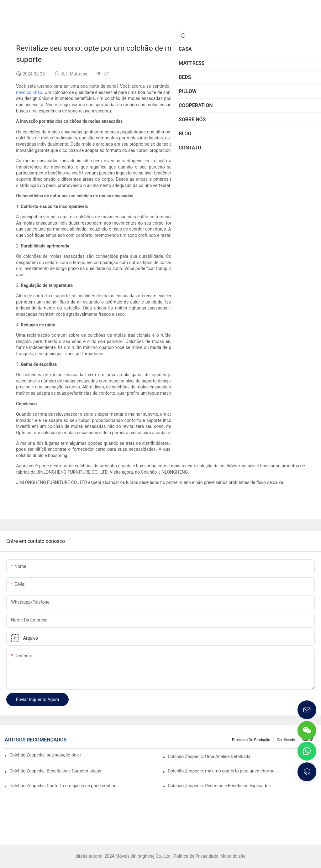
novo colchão (29, 92)
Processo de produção (251, 740)
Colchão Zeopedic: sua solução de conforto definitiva (45, 755)
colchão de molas (272, 92)
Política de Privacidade (196, 856)
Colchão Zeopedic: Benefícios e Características (55, 771)
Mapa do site (232, 856)
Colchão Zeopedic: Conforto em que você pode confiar (62, 786)
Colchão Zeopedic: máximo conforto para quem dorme (221, 771)
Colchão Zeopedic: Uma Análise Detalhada (209, 756)
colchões (192, 105)
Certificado (286, 740)
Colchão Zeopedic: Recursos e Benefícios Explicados (219, 786)
